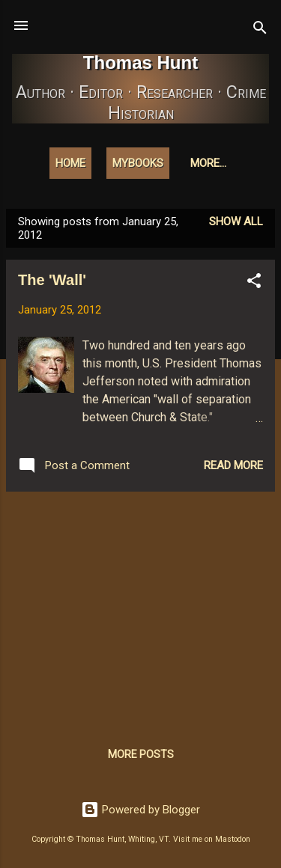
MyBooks (138, 163)
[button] (254, 283)
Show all (236, 221)
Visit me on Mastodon (212, 839)
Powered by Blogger (140, 810)
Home (70, 163)
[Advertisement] (140, 608)
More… (208, 163)
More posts (141, 754)
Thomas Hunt (140, 62)
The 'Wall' (52, 280)
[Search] (260, 30)
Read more (233, 465)
